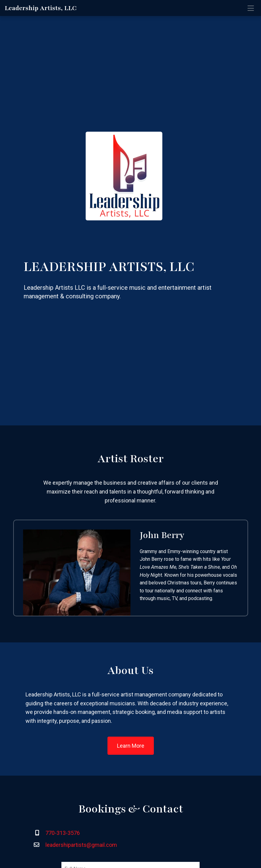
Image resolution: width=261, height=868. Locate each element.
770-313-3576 (63, 833)
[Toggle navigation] (251, 8)
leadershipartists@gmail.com (81, 845)
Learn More (131, 746)
